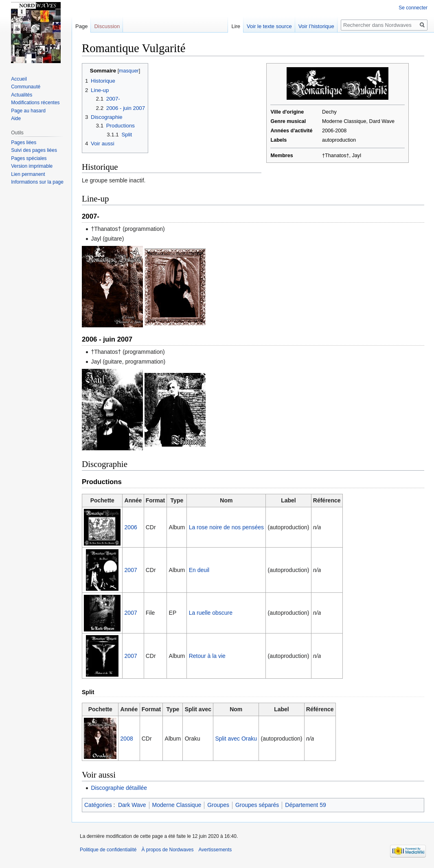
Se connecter (413, 8)
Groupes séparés (257, 805)
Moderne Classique (177, 805)
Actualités (22, 95)
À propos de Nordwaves (167, 850)
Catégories (98, 805)
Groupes (218, 805)
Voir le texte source (269, 26)
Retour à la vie (207, 656)
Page (81, 26)
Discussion (107, 26)
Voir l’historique (316, 26)
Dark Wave (132, 805)
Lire (236, 26)
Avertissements (215, 850)
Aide (16, 118)
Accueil (19, 79)
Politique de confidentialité (108, 850)
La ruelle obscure (211, 613)
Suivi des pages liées (34, 150)
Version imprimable (32, 166)
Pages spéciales (29, 158)
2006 (131, 527)
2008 (127, 739)
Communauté (26, 87)
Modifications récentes (35, 103)
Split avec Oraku (236, 739)
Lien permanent (28, 174)
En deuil (199, 570)
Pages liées (24, 142)
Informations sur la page (37, 182)
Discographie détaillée (119, 788)
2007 (131, 570)
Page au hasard (28, 111)
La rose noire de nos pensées (226, 527)
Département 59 (305, 805)
